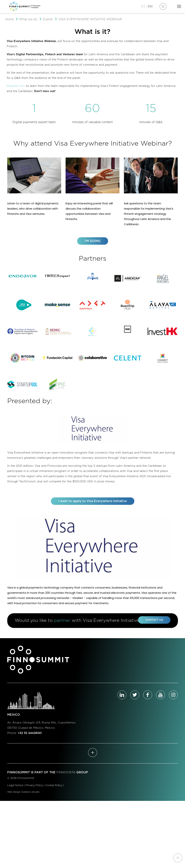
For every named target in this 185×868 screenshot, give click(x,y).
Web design (14, 796)
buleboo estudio (31, 796)
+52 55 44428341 (30, 738)
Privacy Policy (34, 790)
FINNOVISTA (66, 777)
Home (9, 19)
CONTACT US (154, 624)
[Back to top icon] (178, 858)
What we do (28, 19)
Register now (16, 86)
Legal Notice (15, 790)
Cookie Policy (54, 790)
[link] (23, 276)
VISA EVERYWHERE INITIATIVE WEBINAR (90, 19)
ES (143, 7)
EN (150, 7)
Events (48, 19)
